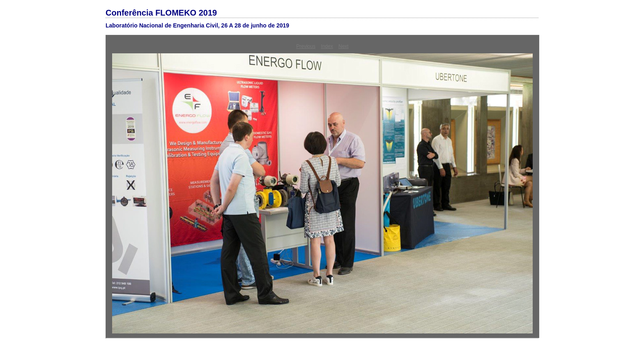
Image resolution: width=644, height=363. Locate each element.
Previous (306, 46)
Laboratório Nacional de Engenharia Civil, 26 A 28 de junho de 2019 (197, 25)
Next (344, 46)
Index (327, 46)
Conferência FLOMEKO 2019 (161, 13)
